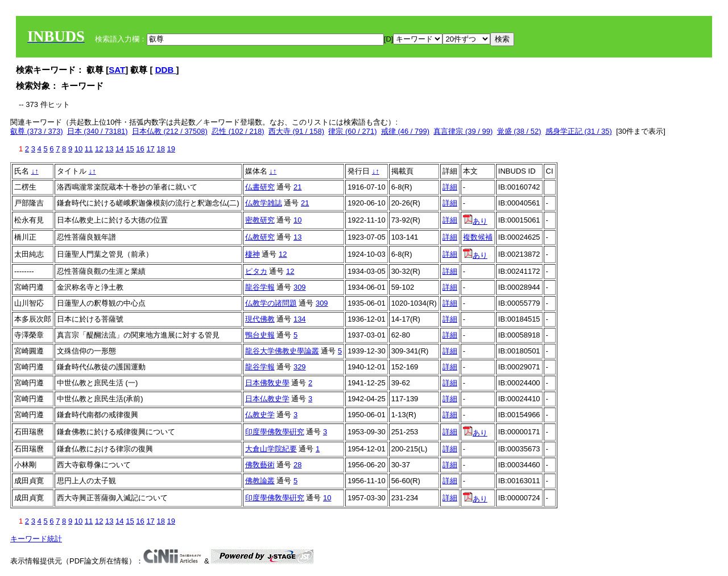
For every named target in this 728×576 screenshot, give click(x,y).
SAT (117, 70)
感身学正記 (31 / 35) (579, 131)
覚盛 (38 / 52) (519, 131)
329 (300, 367)
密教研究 (260, 220)
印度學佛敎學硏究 (275, 432)
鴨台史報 (260, 335)
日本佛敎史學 (267, 383)
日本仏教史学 (267, 399)
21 (297, 187)
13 (109, 149)
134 (300, 319)
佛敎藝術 (260, 465)
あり (475, 221)
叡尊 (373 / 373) (37, 131)
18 (160, 149)
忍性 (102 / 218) (238, 131)
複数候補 (478, 237)
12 (99, 149)
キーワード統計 (36, 539)
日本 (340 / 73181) (98, 131)
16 (140, 149)
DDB (166, 70)
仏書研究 (260, 187)
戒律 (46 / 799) (405, 131)
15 (130, 149)
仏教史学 (260, 415)
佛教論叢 (260, 481)
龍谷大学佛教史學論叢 (282, 351)
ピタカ (256, 271)
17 (150, 149)
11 (89, 149)
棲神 (253, 254)
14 (119, 149)
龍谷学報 (260, 287)
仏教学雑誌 (264, 203)
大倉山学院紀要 (271, 449)
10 (78, 149)
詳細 (450, 187)
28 (297, 465)
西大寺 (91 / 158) (296, 131)
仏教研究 (260, 237)
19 (171, 149)
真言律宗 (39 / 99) (463, 131)
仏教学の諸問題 (271, 303)
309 (300, 287)
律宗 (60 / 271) (352, 131)
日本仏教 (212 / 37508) (170, 131)
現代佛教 (260, 319)
